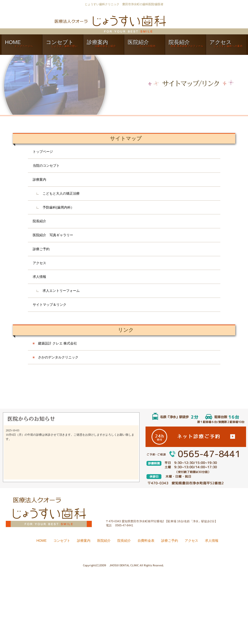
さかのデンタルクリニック (56, 357)
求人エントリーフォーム (61, 291)
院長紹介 (39, 221)
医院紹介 (104, 541)
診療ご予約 (41, 249)
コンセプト (62, 541)
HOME (42, 541)
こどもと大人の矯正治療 (61, 193)
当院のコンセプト (46, 166)
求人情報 (39, 277)
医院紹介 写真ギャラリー (53, 235)
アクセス (39, 263)
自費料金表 (146, 541)
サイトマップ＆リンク (50, 305)
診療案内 (39, 179)
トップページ (43, 152)
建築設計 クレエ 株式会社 (55, 343)
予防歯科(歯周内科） (58, 207)
